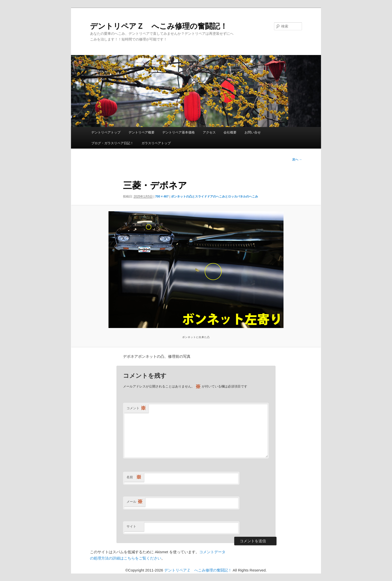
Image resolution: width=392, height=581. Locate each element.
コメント (136, 408)
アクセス (209, 132)
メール (135, 502)
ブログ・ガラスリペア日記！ (112, 143)
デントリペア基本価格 (178, 132)
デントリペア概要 (141, 132)
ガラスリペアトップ (156, 143)
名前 (134, 477)
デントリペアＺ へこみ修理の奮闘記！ (159, 26)
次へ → (297, 159)
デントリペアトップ (106, 132)
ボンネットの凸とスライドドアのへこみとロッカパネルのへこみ (214, 196)
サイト (131, 526)
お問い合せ (253, 132)
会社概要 (230, 132)
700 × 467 (162, 196)
